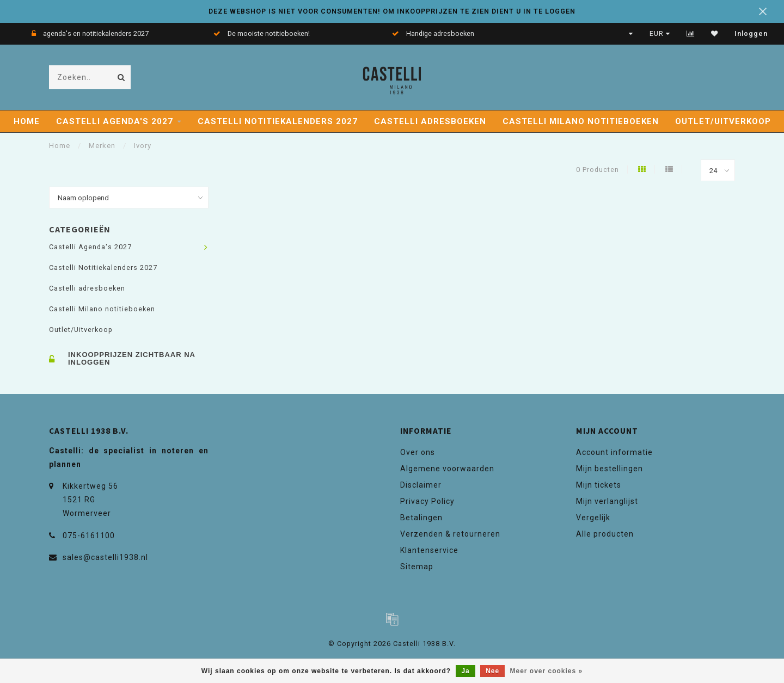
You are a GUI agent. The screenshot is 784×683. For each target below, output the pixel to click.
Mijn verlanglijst (607, 501)
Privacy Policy (427, 501)
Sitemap (417, 567)
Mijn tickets (599, 485)
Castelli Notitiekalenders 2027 (278, 121)
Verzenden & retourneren (450, 534)
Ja (465, 671)
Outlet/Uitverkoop (723, 121)
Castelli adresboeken (430, 121)
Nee (492, 671)
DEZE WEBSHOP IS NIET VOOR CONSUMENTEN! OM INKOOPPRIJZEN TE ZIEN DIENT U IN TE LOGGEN (392, 11)
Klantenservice (429, 550)
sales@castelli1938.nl (105, 557)
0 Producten (598, 170)
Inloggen (751, 34)
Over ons (418, 452)
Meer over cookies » (547, 671)
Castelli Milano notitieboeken (581, 121)
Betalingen (421, 518)
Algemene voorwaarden (447, 469)
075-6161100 (89, 536)
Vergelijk (593, 518)
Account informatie (614, 452)
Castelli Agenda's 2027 (115, 121)
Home (27, 121)
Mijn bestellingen (610, 469)
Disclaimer (421, 485)
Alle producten (605, 534)
